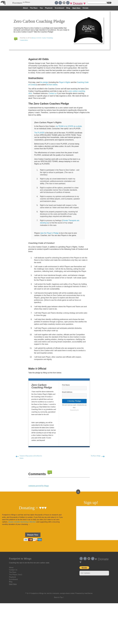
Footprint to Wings (20, 559)
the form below (52, 85)
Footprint (21, 3)
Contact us (53, 93)
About (25, 8)
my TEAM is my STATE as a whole (69, 126)
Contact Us (13, 570)
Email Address (67, 392)
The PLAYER (39, 133)
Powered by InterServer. (84, 593)
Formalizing (50, 38)
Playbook (49, 8)
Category (39, 38)
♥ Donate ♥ (78, 3)
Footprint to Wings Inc (38, 593)
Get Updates (85, 573)
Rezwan (34, 38)
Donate (85, 8)
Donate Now (33, 535)
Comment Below (24, 40)
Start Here (76, 8)
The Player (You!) (16, 575)
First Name (66, 385)
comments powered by (39, 486)
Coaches (44, 38)
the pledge (44, 82)
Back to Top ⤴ (59, 597)
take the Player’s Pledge (49, 233)
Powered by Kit (74, 410)
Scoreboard (59, 8)
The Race (34, 8)
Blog (68, 8)
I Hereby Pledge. (74, 401)
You (41, 8)
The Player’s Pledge (96, 456)
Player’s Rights (65, 82)
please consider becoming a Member (22, 522)
